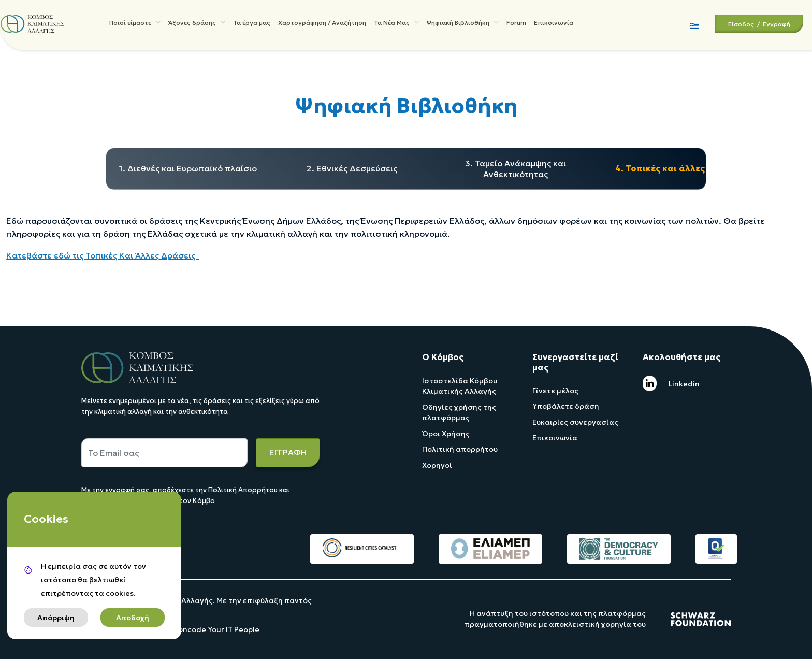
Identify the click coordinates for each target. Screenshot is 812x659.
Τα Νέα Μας (396, 24)
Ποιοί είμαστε (135, 24)
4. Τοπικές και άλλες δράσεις (679, 168)
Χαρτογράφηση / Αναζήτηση (322, 25)
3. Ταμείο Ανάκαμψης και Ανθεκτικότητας (516, 169)
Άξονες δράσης (197, 24)
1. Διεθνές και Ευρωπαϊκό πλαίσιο (188, 168)
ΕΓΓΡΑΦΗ (288, 452)
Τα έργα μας (252, 25)
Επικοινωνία (554, 25)
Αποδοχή (133, 618)
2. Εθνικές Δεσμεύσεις (352, 168)
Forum (516, 25)
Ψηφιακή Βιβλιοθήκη (463, 24)
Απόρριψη (56, 618)
